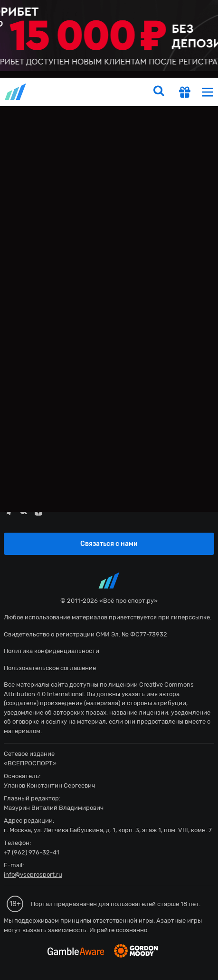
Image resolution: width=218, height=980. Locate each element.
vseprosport (16, 92)
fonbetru (109, 490)
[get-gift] (185, 93)
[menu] (208, 92)
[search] (159, 92)
